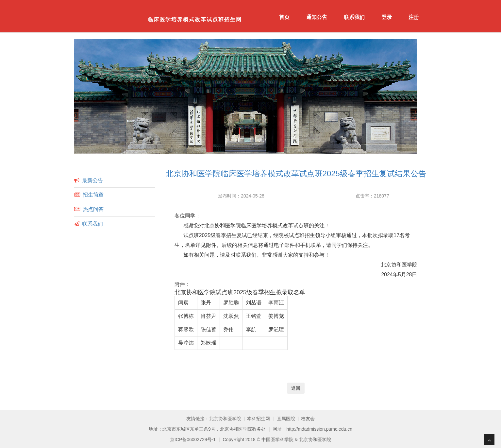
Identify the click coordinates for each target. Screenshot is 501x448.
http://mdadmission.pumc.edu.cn (319, 429)
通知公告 (317, 17)
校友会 (308, 419)
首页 (284, 17)
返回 (296, 388)
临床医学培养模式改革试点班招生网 (195, 19)
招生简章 (93, 195)
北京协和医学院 (225, 419)
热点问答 (93, 209)
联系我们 (354, 17)
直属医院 (286, 419)
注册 (414, 17)
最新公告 (92, 180)
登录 (387, 17)
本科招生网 (259, 419)
